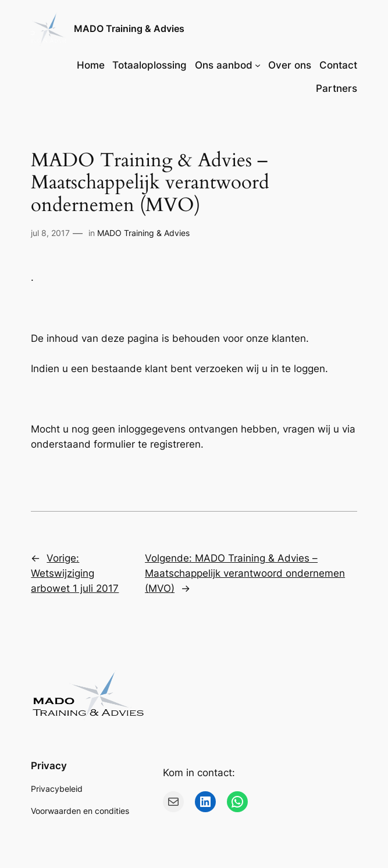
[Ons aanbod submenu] (258, 65)
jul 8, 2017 (50, 233)
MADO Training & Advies (129, 29)
